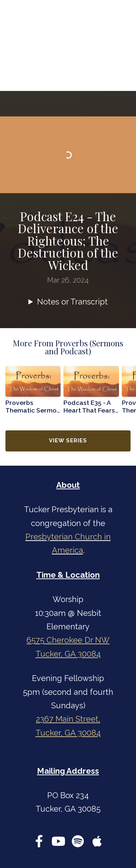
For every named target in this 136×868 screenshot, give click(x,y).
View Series (68, 441)
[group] (33, 393)
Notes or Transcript (72, 302)
